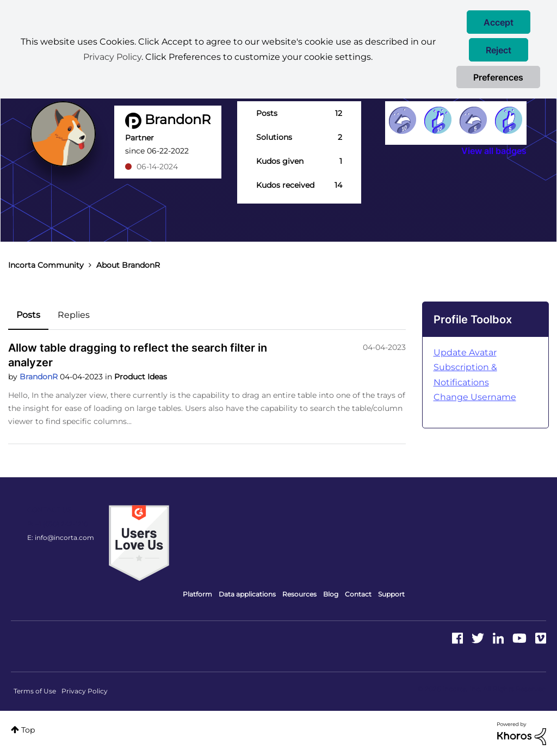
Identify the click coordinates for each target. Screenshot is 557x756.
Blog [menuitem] (331, 594)
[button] (499, 22)
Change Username (475, 397)
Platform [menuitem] (197, 594)
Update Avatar (465, 352)
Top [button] (28, 730)
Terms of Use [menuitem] (35, 691)
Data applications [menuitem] (247, 594)
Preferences (498, 77)
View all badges (494, 151)
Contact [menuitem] (358, 594)
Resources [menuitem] (299, 594)
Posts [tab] (28, 315)
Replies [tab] (74, 315)
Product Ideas (141, 377)
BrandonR (40, 377)
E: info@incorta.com (61, 537)
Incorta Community (46, 265)
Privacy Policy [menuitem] (85, 691)
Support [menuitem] (391, 594)
